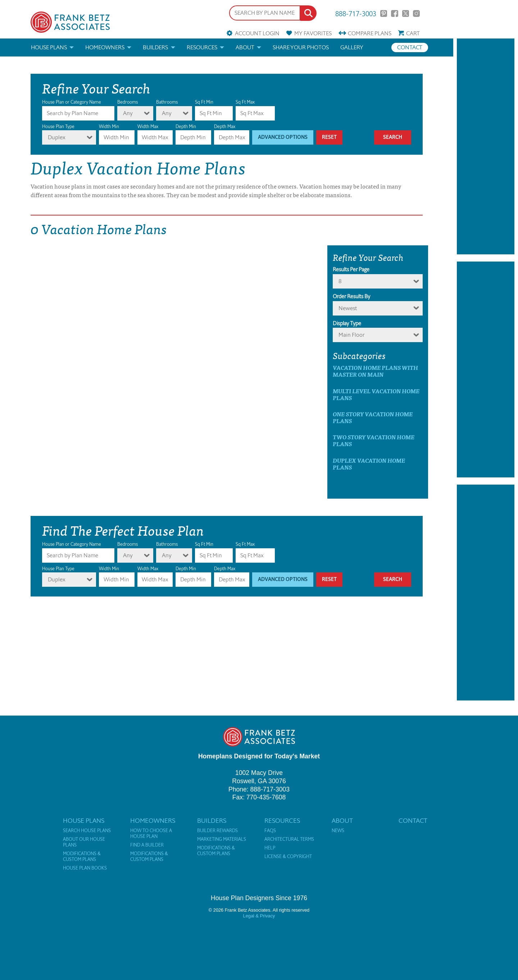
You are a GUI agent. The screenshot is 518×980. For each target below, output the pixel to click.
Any (128, 113)
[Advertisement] (486, 146)
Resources (202, 47)
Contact (410, 47)
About (245, 47)
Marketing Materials (222, 839)
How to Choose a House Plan (151, 834)
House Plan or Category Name (72, 102)
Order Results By (351, 296)
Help (270, 848)
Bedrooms (128, 102)
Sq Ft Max (245, 102)
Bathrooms (167, 102)
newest (348, 308)
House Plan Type (58, 126)
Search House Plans (87, 831)
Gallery (352, 47)
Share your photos (301, 47)
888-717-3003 (356, 13)
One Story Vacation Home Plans (373, 417)
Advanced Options (283, 137)
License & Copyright (288, 857)
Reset (329, 137)
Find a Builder (147, 845)
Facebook (394, 13)
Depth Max (225, 126)
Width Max (148, 126)
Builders (155, 47)
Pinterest (384, 13)
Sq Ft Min (204, 102)
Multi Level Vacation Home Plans (376, 394)
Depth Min (186, 126)
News (338, 831)
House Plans (49, 47)
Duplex (57, 137)
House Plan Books (85, 868)
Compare (370, 33)
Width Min (109, 126)
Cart (413, 33)
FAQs (270, 831)
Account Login (257, 33)
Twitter (406, 13)
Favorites (313, 33)
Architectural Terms (289, 839)
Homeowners (105, 47)
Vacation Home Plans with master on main (375, 371)
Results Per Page (351, 269)
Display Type (347, 323)
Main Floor (352, 335)
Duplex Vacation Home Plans (369, 464)
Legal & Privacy (259, 916)
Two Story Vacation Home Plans (374, 440)
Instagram (416, 13)
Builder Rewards (217, 831)
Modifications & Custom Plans (82, 857)
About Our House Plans (84, 842)
